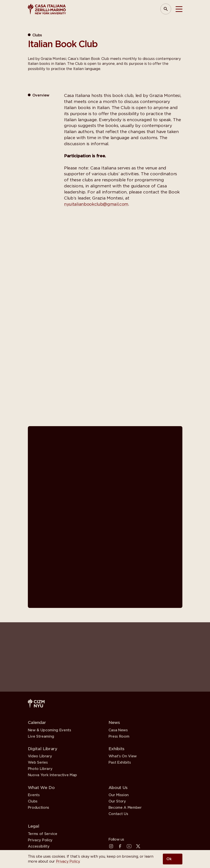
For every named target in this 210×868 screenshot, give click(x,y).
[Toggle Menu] (179, 9)
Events (34, 795)
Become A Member (125, 808)
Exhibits (116, 749)
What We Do (41, 788)
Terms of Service (43, 834)
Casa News (118, 730)
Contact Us (118, 814)
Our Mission (119, 795)
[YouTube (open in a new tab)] (129, 846)
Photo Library (40, 769)
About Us (118, 788)
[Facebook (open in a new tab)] (120, 846)
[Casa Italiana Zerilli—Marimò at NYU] (47, 9)
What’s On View (123, 756)
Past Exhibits (120, 763)
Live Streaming (41, 736)
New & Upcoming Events (50, 730)
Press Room (119, 736)
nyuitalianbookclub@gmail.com (97, 204)
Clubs (33, 802)
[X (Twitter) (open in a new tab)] (138, 846)
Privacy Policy (68, 861)
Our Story (117, 802)
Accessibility (39, 847)
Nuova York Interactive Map (53, 775)
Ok (169, 859)
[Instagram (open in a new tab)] (111, 846)
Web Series (38, 763)
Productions (39, 808)
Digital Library (43, 749)
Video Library (40, 756)
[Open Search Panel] (166, 9)
